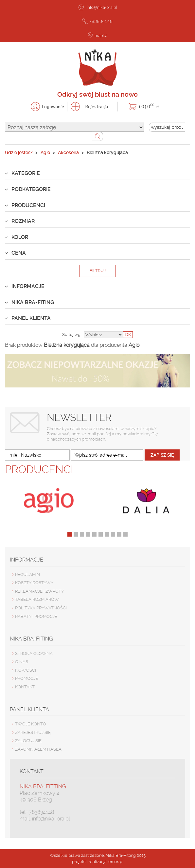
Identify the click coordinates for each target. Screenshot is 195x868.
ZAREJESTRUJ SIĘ (33, 732)
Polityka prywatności (41, 608)
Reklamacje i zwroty (39, 591)
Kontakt (25, 687)
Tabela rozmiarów (37, 599)
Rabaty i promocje (36, 616)
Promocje (27, 678)
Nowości (26, 670)
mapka (101, 35)
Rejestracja (97, 106)
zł (149, 106)
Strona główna (34, 653)
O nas (22, 662)
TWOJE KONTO (31, 724)
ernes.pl (116, 862)
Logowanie (53, 106)
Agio (45, 152)
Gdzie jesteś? (19, 152)
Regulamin (27, 574)
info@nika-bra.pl (102, 7)
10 (125, 534)
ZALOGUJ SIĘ (28, 741)
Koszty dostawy (34, 583)
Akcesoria (68, 152)
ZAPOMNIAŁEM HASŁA (38, 749)
